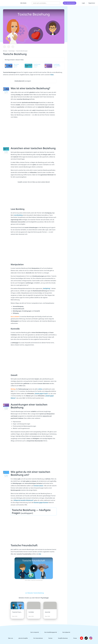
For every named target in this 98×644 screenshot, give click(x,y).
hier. (40, 554)
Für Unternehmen (37, 638)
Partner (49, 638)
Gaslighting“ (47, 288)
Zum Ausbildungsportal (49, 632)
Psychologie (12, 51)
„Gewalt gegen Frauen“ (41, 394)
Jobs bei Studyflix (22, 638)
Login (82, 3)
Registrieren (92, 3)
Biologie (5, 51)
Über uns (9, 638)
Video (52, 75)
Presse (74, 638)
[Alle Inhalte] (23, 3)
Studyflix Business (62, 638)
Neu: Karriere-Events (70, 3)
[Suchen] (58, 3)
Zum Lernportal (33, 632)
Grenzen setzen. (39, 486)
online (40, 389)
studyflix (10, 3)
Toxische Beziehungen (22, 51)
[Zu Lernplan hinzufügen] (5, 47)
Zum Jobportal (65, 632)
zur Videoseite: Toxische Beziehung (34, 593)
